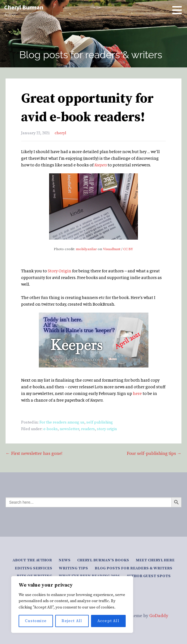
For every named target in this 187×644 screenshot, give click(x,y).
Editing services (33, 568)
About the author (32, 560)
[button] (179, 10)
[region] (72, 604)
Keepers (101, 164)
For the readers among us (62, 422)
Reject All (72, 621)
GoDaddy (159, 616)
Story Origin (60, 270)
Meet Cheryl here (155, 560)
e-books (50, 429)
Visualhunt (112, 249)
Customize (36, 621)
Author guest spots (148, 576)
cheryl (60, 133)
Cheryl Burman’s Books (103, 560)
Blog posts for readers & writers (133, 568)
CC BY (128, 249)
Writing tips (73, 568)
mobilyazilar (86, 249)
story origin (107, 429)
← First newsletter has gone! (34, 453)
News (65, 560)
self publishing (100, 422)
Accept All (108, 621)
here (137, 393)
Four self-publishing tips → (154, 453)
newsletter (69, 429)
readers (88, 429)
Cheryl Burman (24, 7)
